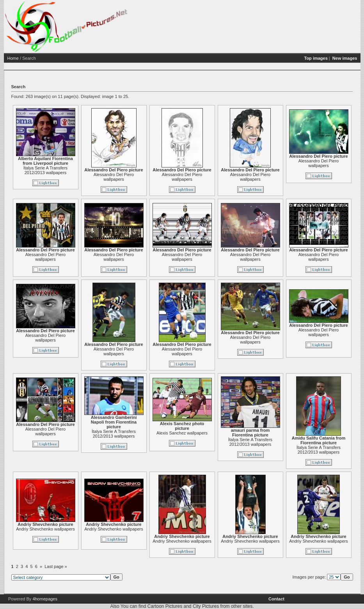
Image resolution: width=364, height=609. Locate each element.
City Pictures (206, 606)
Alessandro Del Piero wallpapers (114, 177)
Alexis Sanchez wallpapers (182, 433)
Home (13, 58)
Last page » (56, 566)
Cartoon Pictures (165, 606)
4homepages (45, 599)
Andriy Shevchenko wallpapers (45, 529)
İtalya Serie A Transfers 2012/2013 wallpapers (45, 170)
